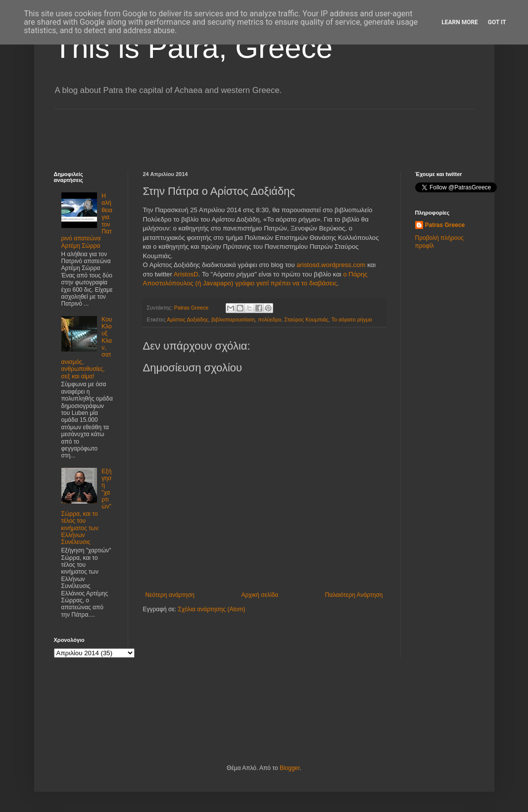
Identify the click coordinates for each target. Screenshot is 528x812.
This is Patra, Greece (193, 48)
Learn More (460, 22)
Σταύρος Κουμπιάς (306, 319)
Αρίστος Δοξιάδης (188, 319)
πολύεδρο (269, 319)
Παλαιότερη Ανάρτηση (354, 595)
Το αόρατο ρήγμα (352, 319)
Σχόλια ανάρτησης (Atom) (211, 609)
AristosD (186, 274)
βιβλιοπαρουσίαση (233, 319)
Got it (497, 22)
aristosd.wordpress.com (331, 265)
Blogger (290, 768)
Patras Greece (445, 225)
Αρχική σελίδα (260, 595)
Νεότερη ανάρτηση (170, 595)
